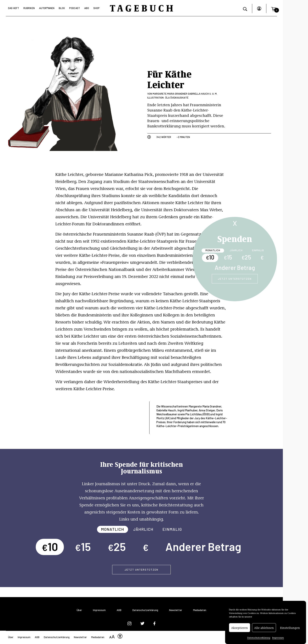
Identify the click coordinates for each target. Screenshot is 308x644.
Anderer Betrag (235, 268)
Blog (62, 8)
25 (246, 257)
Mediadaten (200, 610)
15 (228, 257)
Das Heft (14, 8)
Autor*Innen (47, 8)
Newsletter (176, 610)
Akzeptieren (240, 633)
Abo (87, 8)
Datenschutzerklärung (145, 610)
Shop (96, 8)
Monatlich (213, 250)
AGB (119, 610)
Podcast (75, 8)
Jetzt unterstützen (235, 279)
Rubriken (29, 8)
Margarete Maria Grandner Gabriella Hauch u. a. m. (185, 94)
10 (210, 257)
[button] (274, 8)
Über (79, 610)
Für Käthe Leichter (169, 79)
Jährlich (236, 250)
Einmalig (258, 250)
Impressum (99, 610)
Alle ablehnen (264, 633)
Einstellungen (290, 633)
